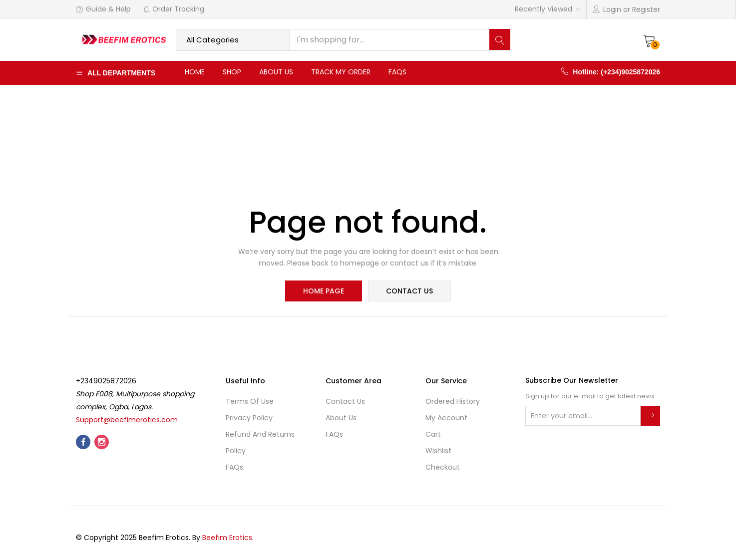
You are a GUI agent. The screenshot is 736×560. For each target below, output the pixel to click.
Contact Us (345, 402)
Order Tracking (174, 9)
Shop (232, 72)
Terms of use (250, 402)
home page (324, 291)
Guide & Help (103, 9)
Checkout (443, 468)
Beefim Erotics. (228, 539)
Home (195, 72)
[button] (650, 40)
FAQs (397, 72)
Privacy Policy (249, 419)
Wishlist (438, 452)
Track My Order (341, 72)
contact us (409, 291)
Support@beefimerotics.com (127, 421)
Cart (433, 435)
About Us (276, 72)
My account (446, 419)
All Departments (116, 73)
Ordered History (453, 402)
